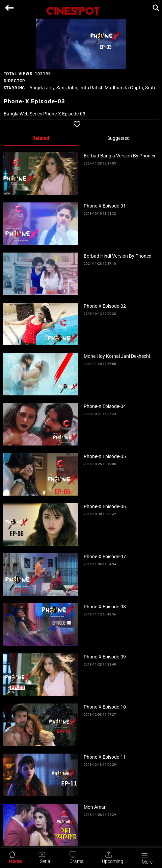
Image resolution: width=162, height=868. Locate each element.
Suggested (118, 138)
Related (41, 138)
